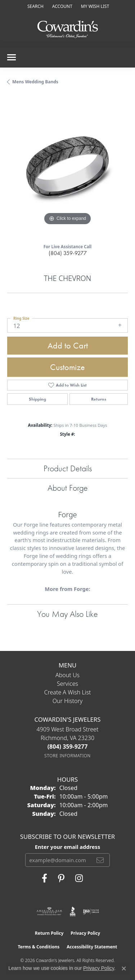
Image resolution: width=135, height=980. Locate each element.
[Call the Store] (68, 746)
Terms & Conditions (39, 947)
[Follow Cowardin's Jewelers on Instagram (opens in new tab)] (79, 878)
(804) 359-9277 (68, 253)
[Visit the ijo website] (91, 911)
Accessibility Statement (92, 947)
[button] (35, 6)
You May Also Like (67, 614)
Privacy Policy (85, 933)
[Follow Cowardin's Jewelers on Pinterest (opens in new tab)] (61, 878)
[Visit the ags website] (49, 911)
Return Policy (49, 933)
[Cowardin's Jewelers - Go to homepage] (68, 30)
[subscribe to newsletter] (100, 860)
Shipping (37, 399)
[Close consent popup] (124, 969)
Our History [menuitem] (68, 701)
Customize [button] (67, 367)
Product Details (68, 468)
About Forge (68, 488)
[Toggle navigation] (12, 57)
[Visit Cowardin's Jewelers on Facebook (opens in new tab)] (44, 878)
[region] (67, 167)
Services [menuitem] (67, 684)
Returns (99, 399)
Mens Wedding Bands (35, 82)
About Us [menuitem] (67, 675)
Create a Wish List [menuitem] (68, 692)
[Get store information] (67, 756)
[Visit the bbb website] (73, 911)
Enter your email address (67, 847)
